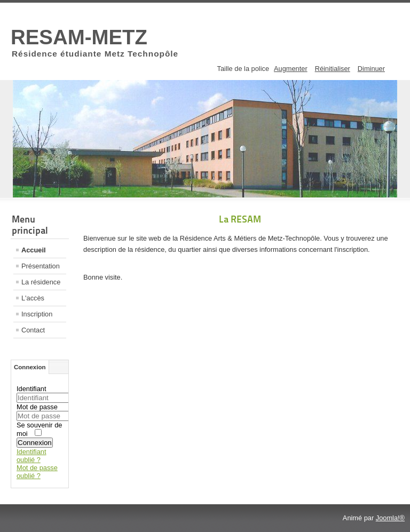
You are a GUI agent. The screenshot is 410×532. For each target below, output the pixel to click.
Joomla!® (390, 518)
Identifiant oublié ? (31, 456)
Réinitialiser (333, 69)
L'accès (33, 298)
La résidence (41, 282)
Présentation (41, 266)
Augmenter (291, 69)
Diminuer (371, 69)
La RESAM (240, 219)
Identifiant (31, 389)
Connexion (35, 443)
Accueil (34, 250)
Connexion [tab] (30, 367)
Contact (33, 330)
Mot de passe (37, 407)
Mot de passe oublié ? (37, 472)
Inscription (37, 314)
